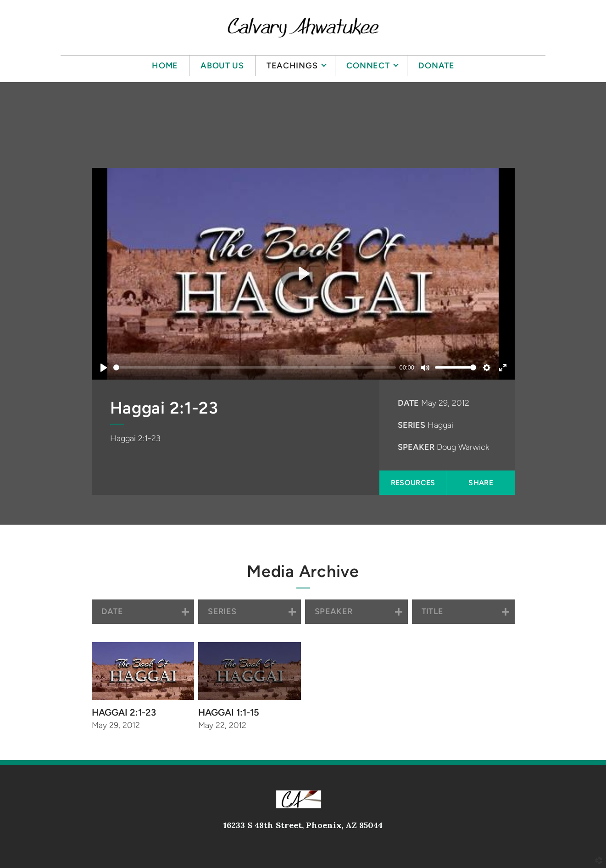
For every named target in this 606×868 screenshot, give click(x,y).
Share (481, 483)
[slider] (255, 367)
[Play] (104, 368)
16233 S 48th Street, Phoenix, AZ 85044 (303, 825)
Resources (413, 483)
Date (408, 403)
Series (411, 425)
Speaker (416, 447)
